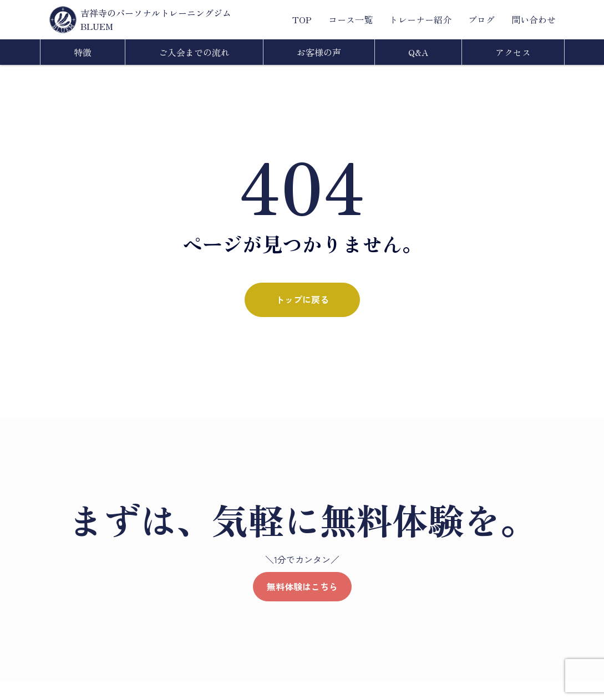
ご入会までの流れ (194, 52)
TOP (302, 19)
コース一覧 (351, 19)
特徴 (83, 52)
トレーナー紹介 (420, 19)
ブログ (481, 19)
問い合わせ (534, 19)
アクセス (513, 52)
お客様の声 (319, 52)
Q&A (418, 52)
